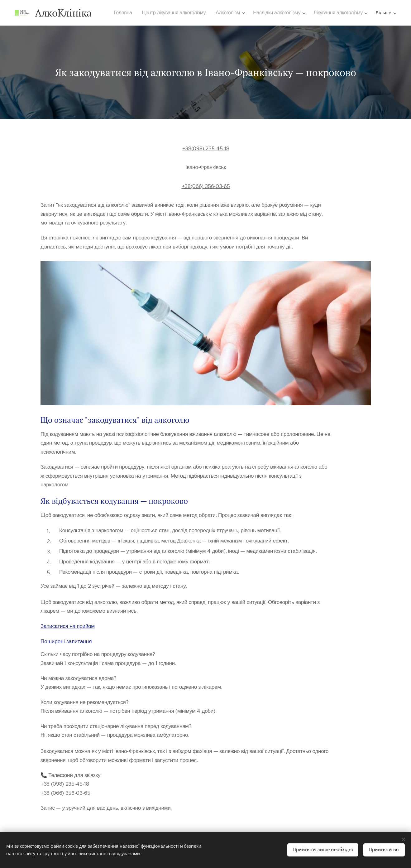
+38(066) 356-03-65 (205, 186)
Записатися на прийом (68, 626)
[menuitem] (127, 13)
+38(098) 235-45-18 (205, 148)
